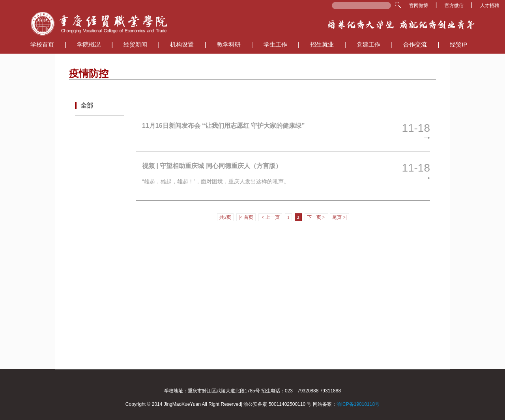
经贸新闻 (135, 44)
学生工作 (275, 44)
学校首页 (42, 44)
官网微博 (419, 6)
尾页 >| (339, 217)
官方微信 (454, 6)
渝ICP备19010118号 (358, 404)
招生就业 (322, 44)
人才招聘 (490, 6)
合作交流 (415, 44)
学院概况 (89, 44)
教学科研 (229, 44)
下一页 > (317, 217)
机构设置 (182, 44)
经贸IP (458, 44)
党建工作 (368, 44)
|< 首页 (246, 217)
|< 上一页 (270, 217)
